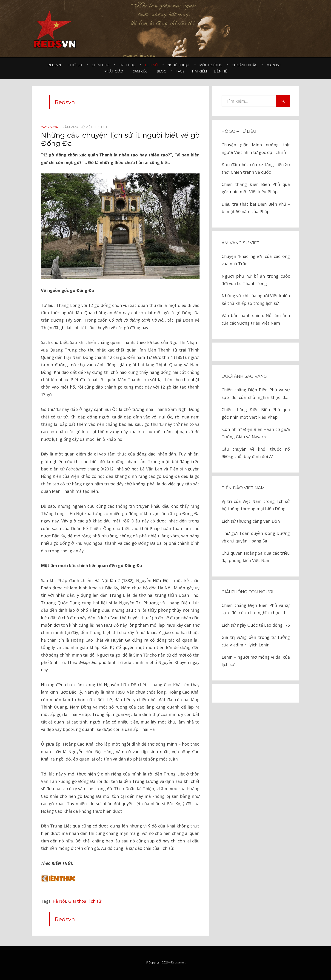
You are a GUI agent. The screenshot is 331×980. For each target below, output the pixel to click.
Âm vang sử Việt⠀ (80, 127)
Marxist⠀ (275, 65)
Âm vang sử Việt (241, 243)
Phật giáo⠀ (115, 71)
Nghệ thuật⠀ (180, 65)
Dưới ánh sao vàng (244, 376)
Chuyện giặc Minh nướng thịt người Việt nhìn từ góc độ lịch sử (256, 148)
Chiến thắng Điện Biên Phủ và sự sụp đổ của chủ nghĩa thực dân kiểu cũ (256, 394)
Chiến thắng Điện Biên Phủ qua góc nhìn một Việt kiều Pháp (256, 188)
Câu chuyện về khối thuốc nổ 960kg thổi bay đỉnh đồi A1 (256, 453)
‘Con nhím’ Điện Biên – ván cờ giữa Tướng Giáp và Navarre (256, 433)
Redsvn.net (178, 962)
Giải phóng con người (247, 592)
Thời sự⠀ (76, 65)
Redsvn (54, 65)
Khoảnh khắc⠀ (246, 65)
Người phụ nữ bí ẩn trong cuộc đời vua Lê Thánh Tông (256, 280)
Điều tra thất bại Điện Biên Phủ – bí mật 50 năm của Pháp (256, 208)
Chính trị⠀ (102, 65)
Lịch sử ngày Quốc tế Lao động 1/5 (256, 625)
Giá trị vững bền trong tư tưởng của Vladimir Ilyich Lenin (256, 641)
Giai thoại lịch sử (85, 901)
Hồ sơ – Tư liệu (239, 131)
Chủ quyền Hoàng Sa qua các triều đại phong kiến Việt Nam (256, 557)
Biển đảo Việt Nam (243, 488)
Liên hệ (220, 71)
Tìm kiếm (199, 71)
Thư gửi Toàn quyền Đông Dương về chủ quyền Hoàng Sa (256, 537)
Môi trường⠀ (212, 65)
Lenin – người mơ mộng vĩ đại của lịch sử (256, 661)
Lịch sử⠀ (153, 65)
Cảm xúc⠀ (141, 71)
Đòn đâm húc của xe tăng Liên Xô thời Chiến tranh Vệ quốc (256, 168)
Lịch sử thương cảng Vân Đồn (251, 521)
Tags (180, 71)
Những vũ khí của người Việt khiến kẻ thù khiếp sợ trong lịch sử (256, 299)
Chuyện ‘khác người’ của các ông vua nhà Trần (256, 260)
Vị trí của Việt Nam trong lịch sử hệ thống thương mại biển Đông (256, 505)
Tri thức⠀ (128, 65)
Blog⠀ (163, 71)
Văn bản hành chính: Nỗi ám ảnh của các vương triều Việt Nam (256, 319)
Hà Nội (59, 901)
